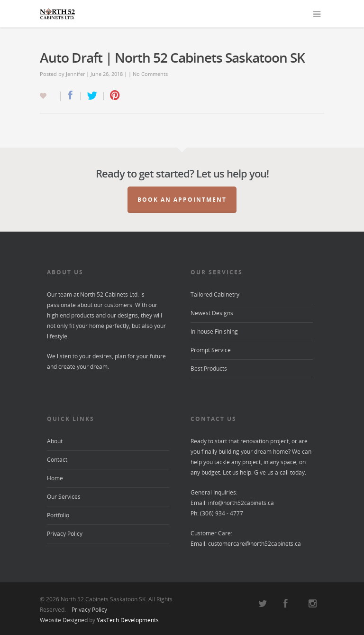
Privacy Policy (65, 534)
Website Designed (64, 620)
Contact (57, 460)
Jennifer (75, 74)
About (55, 441)
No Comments (150, 74)
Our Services (64, 497)
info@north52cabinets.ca (241, 503)
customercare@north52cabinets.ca (255, 544)
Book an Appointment (182, 200)
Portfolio (58, 515)
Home (55, 478)
